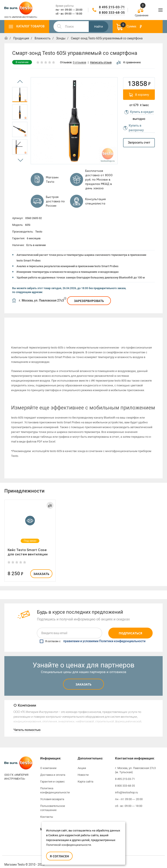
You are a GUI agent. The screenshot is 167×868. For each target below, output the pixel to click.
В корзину (139, 95)
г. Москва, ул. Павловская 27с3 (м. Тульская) (135, 764)
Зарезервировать (89, 301)
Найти (99, 27)
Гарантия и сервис (53, 776)
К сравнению (129, 62)
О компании (48, 762)
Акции (82, 762)
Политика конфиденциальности (55, 784)
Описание (23, 324)
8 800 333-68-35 (112, 13)
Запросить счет (139, 143)
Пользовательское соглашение (53, 802)
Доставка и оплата (53, 769)
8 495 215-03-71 (112, 7)
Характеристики (63, 324)
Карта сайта (85, 776)
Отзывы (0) (144, 324)
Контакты (47, 811)
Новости (83, 769)
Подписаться (130, 627)
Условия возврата (52, 793)
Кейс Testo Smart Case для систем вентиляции (28, 546)
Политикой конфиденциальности (69, 845)
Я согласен (59, 856)
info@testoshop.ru (126, 787)
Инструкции (104, 324)
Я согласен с (93, 635)
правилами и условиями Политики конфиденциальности (104, 635)
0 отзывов (79, 63)
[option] (20, 95)
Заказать (41, 568)
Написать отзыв (101, 63)
